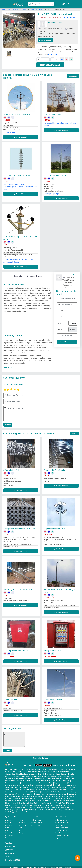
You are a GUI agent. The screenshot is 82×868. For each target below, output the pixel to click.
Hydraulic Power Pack (64, 784)
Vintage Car (52, 808)
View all (74, 432)
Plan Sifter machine (51, 795)
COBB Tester (36, 790)
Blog (7, 829)
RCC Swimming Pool (44, 806)
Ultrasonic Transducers (46, 797)
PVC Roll (9, 795)
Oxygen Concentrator (17, 810)
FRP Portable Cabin (23, 779)
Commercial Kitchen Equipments (32, 795)
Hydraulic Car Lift (37, 775)
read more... (8, 366)
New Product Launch (62, 831)
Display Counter (61, 772)
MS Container (36, 779)
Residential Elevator (24, 775)
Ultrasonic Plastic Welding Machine (25, 797)
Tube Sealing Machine (29, 770)
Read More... (53, 53)
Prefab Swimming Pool (58, 804)
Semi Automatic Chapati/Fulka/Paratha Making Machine (31, 804)
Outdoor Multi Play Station (57, 768)
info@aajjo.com (11, 852)
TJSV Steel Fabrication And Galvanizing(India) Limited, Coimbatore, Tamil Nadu (21, 185)
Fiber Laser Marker (40, 792)
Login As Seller (60, 836)
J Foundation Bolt (11, 468)
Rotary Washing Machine (59, 786)
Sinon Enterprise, (10, 131)
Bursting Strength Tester (49, 790)
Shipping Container (60, 781)
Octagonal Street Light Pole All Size (19, 527)
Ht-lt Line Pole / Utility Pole (37, 8)
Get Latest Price (69, 16)
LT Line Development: (53, 113)
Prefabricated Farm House (37, 777)
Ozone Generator (31, 810)
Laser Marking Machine (29, 768)
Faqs (7, 836)
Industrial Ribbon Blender (46, 770)
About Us (9, 818)
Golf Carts (44, 808)
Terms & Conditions (37, 821)
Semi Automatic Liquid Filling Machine (49, 799)
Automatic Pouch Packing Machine (24, 799)
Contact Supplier (46, 38)
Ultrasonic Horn (64, 795)
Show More (73, 75)
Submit (7, 423)
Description (18, 274)
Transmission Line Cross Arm (17, 174)
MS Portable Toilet (53, 777)
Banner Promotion (61, 826)
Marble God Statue (70, 792)
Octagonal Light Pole (53, 698)
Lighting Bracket (11, 698)
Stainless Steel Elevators (65, 775)
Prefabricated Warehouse (30, 781)
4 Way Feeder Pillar (52, 649)
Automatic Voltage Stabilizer (45, 788)
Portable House (21, 777)
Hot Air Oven (26, 784)
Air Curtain (17, 795)
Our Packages (60, 824)
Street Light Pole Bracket (55, 468)
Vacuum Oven (16, 784)
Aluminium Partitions (63, 770)
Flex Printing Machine (23, 786)
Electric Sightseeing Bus (31, 808)
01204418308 (10, 845)
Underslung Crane (61, 788)
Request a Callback (50, 63)
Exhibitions (9, 834)
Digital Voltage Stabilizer (26, 788)
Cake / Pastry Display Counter (22, 792)
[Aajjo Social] (63, 764)
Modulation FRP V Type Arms (17, 113)
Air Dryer (66, 799)
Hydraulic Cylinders (49, 784)
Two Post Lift (57, 801)
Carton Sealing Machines (46, 772)
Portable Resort (65, 777)
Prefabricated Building (13, 781)
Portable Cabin (42, 768)
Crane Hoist (15, 790)
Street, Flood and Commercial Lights (18, 8)
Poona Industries (55, 21)
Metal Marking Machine (55, 792)
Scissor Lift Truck (50, 775)
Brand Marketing (61, 829)
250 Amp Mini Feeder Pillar (16, 649)
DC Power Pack (36, 784)
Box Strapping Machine (29, 772)
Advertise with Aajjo (62, 821)
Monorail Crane (25, 790)
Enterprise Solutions (62, 834)
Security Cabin (10, 777)
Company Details (35, 274)
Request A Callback (41, 756)
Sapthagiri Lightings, (51, 192)
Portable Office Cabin (63, 779)
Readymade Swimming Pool (62, 806)
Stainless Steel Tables (13, 772)
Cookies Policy (36, 818)
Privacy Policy (35, 824)
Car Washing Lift (46, 801)
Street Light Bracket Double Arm (18, 588)
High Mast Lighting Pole (54, 527)
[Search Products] (29, 3)
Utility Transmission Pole (55, 174)
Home (3, 8)
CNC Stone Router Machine (40, 786)
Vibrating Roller (16, 770)
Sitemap (8, 821)
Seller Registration (62, 818)
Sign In (66, 3)
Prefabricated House (46, 781)
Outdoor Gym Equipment (14, 808)
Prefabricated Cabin (48, 779)
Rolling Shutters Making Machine (28, 801)
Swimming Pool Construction (26, 806)
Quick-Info (9, 831)
